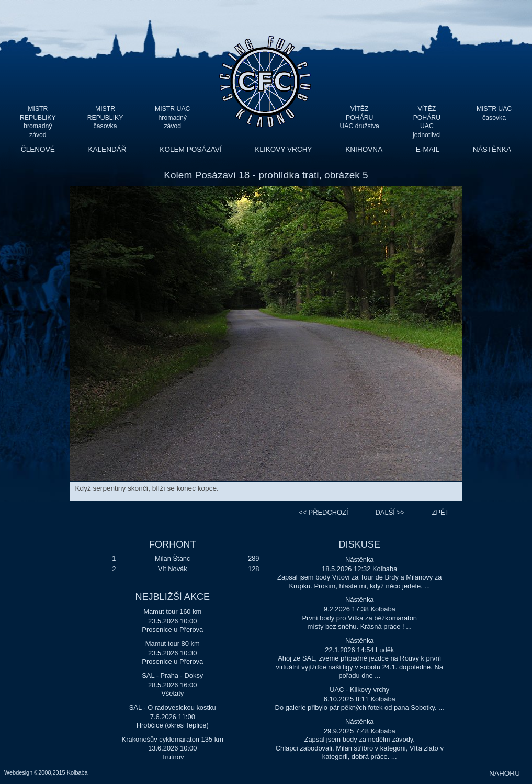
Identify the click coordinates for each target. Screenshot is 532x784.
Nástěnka (360, 559)
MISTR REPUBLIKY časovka (105, 117)
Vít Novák (173, 569)
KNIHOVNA (364, 149)
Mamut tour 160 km (172, 612)
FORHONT (172, 544)
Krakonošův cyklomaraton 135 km (173, 739)
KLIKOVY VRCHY (283, 149)
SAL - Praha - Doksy (172, 675)
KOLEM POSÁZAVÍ (190, 149)
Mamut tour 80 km (173, 644)
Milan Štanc (172, 558)
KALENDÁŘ (107, 149)
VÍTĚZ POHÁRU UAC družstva (359, 117)
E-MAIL (428, 149)
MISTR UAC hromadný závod (172, 117)
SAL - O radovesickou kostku (173, 707)
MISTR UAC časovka (494, 113)
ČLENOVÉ (38, 149)
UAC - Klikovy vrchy (359, 690)
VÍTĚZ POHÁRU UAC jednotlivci (427, 117)
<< (324, 512)
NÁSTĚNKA (492, 149)
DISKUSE (360, 544)
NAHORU (505, 773)
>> (390, 512)
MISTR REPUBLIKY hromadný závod (38, 117)
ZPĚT (441, 512)
